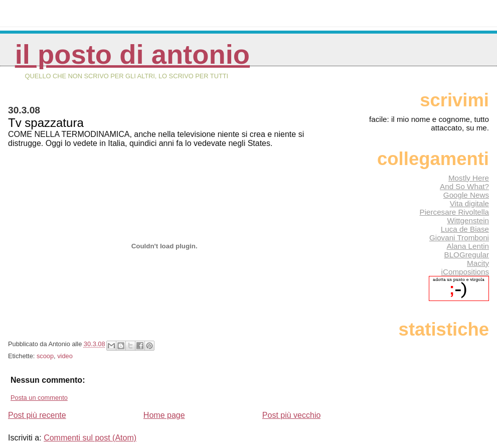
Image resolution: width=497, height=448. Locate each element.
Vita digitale (469, 203)
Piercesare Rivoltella (454, 212)
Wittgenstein (468, 220)
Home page (164, 415)
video (65, 356)
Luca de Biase (465, 229)
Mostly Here (469, 178)
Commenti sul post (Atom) (90, 438)
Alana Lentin (468, 246)
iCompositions (465, 272)
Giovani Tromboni (459, 238)
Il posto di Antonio (132, 54)
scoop (45, 356)
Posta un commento (39, 398)
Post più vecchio (292, 415)
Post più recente (37, 415)
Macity (478, 263)
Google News (466, 195)
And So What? (464, 186)
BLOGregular (467, 255)
